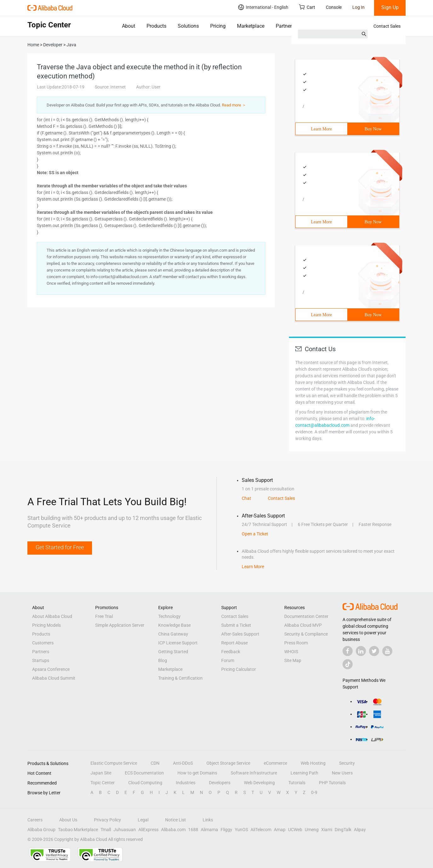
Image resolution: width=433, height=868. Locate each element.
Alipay (360, 830)
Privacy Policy (107, 820)
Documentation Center (306, 616)
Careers (35, 820)
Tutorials (297, 783)
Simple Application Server (120, 625)
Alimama (209, 830)
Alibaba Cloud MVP (303, 625)
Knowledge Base (174, 625)
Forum (228, 660)
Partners (285, 26)
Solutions (188, 26)
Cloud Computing (145, 783)
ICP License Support (178, 643)
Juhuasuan (125, 830)
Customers (43, 643)
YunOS (241, 830)
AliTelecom (261, 830)
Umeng (312, 830)
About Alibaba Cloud (52, 616)
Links (208, 820)
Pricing (218, 26)
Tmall (106, 830)
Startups (41, 660)
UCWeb (295, 830)
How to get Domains (197, 773)
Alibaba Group (41, 830)
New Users (342, 773)
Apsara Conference (51, 669)
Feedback (231, 652)
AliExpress (148, 830)
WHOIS (291, 652)
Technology (169, 616)
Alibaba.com (173, 830)
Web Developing (259, 783)
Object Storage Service (228, 763)
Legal (143, 820)
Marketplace (251, 26)
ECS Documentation (144, 773)
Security (347, 763)
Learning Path (304, 773)
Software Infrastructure (254, 773)
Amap (280, 830)
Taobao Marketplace (78, 830)
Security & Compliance (306, 634)
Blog (163, 660)
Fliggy (226, 830)
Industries (186, 783)
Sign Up (390, 7)
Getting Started (173, 652)
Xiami (327, 830)
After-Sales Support (240, 634)
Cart (307, 7)
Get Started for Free (60, 547)
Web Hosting (313, 763)
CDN (155, 763)
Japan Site (101, 773)
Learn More (321, 129)
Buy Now (373, 129)
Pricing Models (46, 625)
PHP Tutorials (332, 783)
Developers (220, 783)
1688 (193, 830)
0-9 (314, 792)
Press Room (296, 643)
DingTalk (343, 830)
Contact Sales (387, 26)
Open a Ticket (255, 534)
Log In (358, 7)
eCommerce (275, 763)
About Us (68, 820)
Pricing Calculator (239, 669)
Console (334, 7)
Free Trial (104, 616)
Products (156, 26)
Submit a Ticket (236, 625)
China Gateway (173, 634)
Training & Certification (180, 678)
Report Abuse (234, 643)
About (129, 26)
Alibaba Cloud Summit (54, 678)
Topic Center (103, 783)
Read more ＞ (234, 105)
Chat (246, 498)
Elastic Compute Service (114, 763)
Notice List (176, 820)
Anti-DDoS (183, 763)
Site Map (293, 660)
